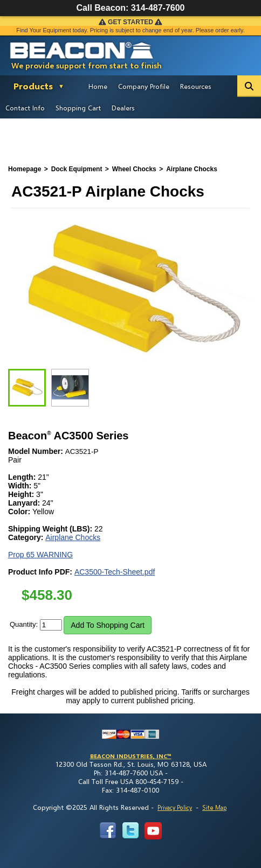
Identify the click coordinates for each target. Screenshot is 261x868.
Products (33, 86)
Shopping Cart (78, 108)
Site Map (214, 807)
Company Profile (144, 86)
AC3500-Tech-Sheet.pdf (115, 572)
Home (98, 86)
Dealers (123, 108)
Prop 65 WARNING (40, 555)
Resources (196, 86)
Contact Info (25, 108)
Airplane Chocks (73, 537)
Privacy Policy (175, 807)
